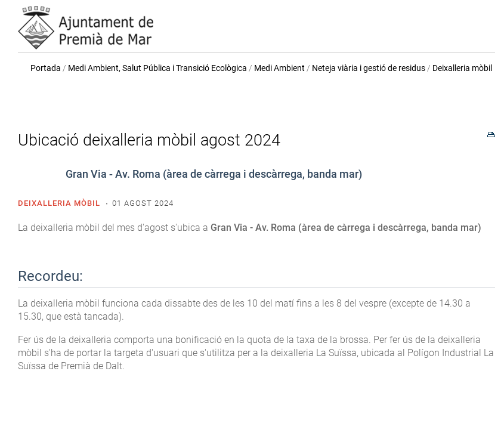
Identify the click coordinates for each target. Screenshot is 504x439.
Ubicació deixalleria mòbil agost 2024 (149, 140)
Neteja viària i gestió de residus (369, 68)
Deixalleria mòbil (462, 68)
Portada (46, 68)
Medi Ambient (279, 68)
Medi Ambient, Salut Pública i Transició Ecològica (157, 68)
